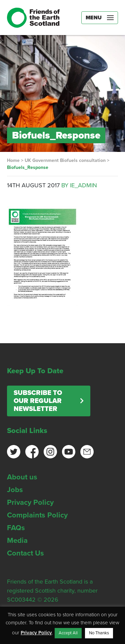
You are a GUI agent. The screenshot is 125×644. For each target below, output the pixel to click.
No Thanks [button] (99, 633)
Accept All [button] (68, 633)
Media (17, 541)
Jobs (15, 490)
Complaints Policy (37, 515)
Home (13, 160)
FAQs (16, 528)
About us (22, 477)
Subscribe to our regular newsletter (38, 401)
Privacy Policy (30, 502)
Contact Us (25, 553)
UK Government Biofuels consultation (65, 160)
